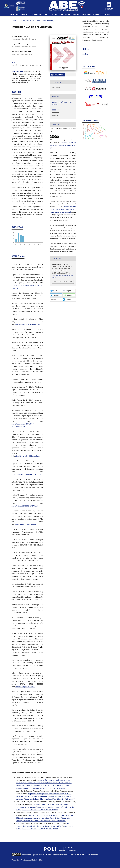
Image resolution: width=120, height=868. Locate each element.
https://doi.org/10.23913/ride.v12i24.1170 (26, 474)
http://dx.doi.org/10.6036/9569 (26, 524)
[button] (56, 291)
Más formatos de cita (62, 282)
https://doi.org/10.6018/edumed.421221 (29, 325)
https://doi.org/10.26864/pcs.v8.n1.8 (28, 456)
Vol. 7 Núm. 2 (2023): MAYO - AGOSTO (40, 21)
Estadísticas (86, 14)
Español (85, 57)
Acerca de (21, 14)
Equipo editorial (36, 14)
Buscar (76, 14)
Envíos (48, 14)
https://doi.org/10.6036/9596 (25, 687)
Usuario (97, 14)
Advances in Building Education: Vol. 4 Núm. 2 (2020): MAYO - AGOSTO (50, 799)
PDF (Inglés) (58, 75)
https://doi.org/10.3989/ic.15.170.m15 (25, 506)
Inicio (12, 14)
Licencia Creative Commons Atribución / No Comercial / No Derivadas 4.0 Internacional (63, 209)
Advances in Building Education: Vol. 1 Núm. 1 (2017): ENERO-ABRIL (41, 788)
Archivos (59, 14)
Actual (68, 14)
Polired (107, 14)
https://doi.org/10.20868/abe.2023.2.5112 (26, 65)
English (85, 54)
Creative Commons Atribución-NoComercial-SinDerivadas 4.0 (63, 145)
